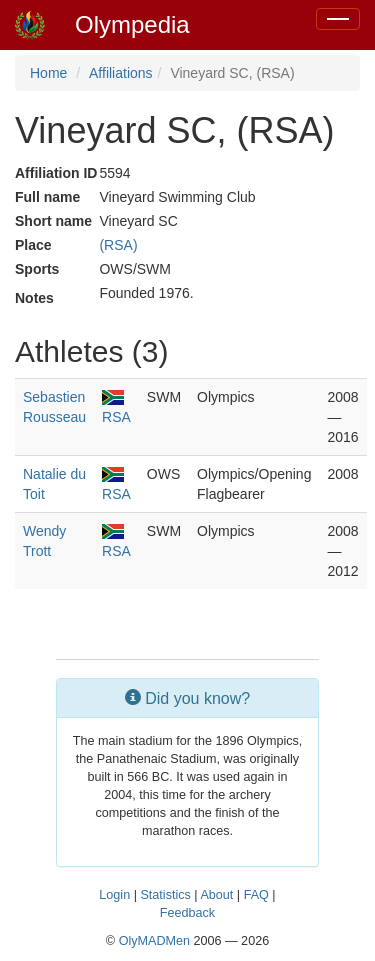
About (216, 895)
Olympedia (132, 24)
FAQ (256, 895)
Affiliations (121, 73)
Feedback (187, 913)
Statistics (165, 895)
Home (48, 73)
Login (114, 895)
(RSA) (118, 245)
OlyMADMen (154, 941)
